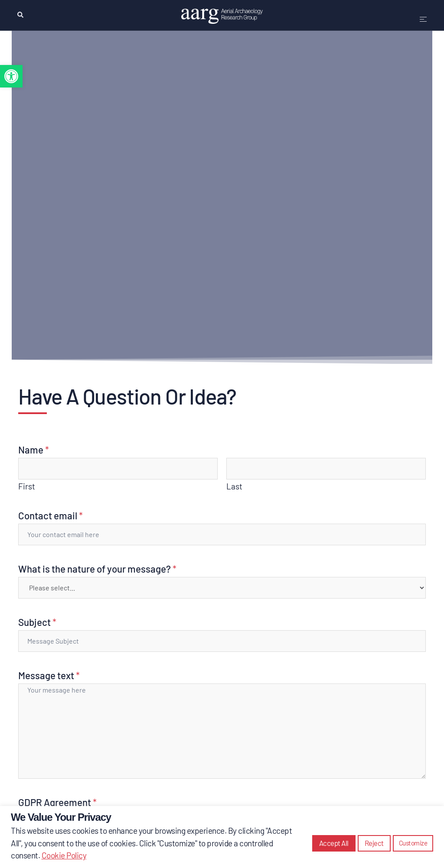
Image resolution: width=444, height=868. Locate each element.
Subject (37, 622)
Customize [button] (413, 843)
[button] (11, 76)
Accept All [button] (334, 843)
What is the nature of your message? (97, 569)
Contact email (51, 515)
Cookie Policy (64, 855)
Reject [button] (374, 843)
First (27, 486)
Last (234, 486)
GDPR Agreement (57, 802)
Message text (49, 675)
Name (34, 450)
